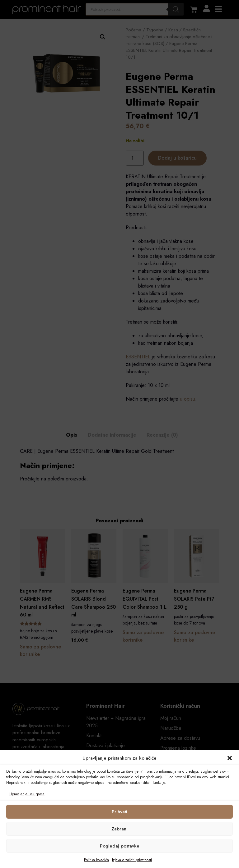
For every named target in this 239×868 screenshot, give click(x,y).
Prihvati (119, 812)
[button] (230, 758)
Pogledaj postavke (120, 846)
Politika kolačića (96, 860)
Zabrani (119, 829)
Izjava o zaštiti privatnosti (132, 860)
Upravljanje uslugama (27, 794)
